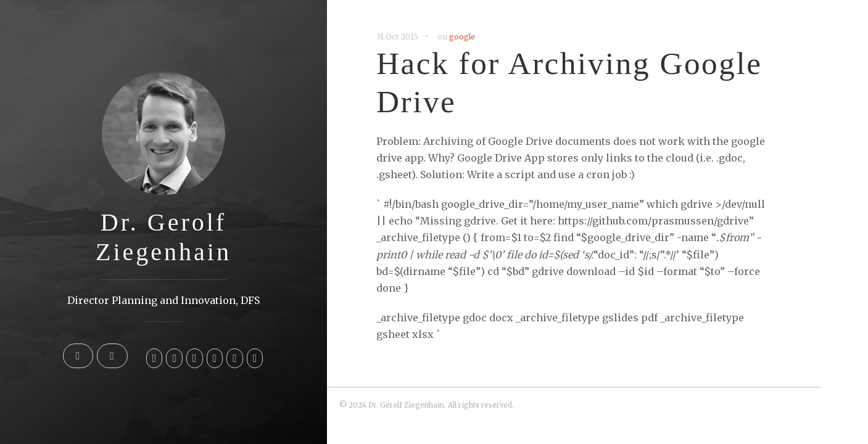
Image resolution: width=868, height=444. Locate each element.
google (462, 37)
